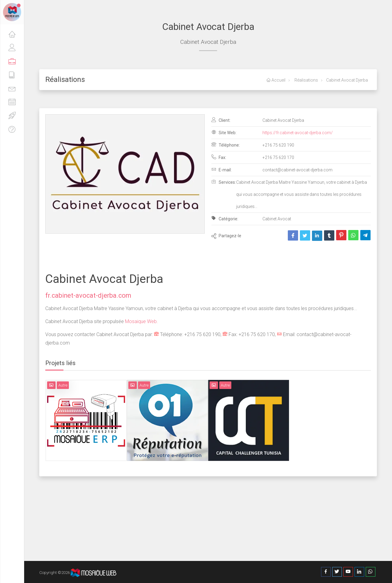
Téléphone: (226, 145)
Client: (221, 120)
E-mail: (222, 170)
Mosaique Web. (141, 321)
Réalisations (306, 80)
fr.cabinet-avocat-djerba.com (88, 295)
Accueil (276, 80)
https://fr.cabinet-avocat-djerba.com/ (298, 133)
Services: (224, 182)
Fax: (219, 157)
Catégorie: (225, 219)
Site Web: (224, 132)
